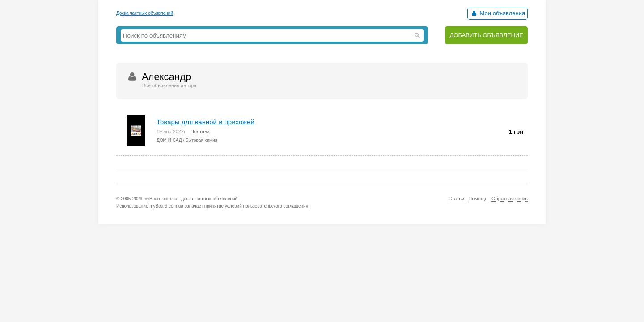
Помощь (478, 199)
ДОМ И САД (169, 140)
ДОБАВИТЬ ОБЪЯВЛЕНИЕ (486, 35)
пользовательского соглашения (276, 206)
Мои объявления (498, 13)
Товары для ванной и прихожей (205, 122)
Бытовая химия (201, 140)
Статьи (456, 199)
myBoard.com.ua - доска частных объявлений (191, 199)
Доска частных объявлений (145, 13)
